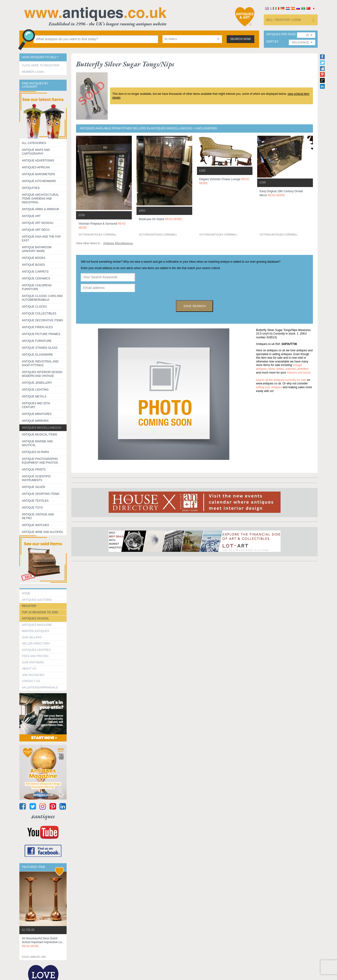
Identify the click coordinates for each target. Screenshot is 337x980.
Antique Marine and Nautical (37, 443)
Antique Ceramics (36, 279)
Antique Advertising (38, 161)
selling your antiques (269, 387)
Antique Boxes (33, 265)
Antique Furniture (37, 341)
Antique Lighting (35, 390)
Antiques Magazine (37, 625)
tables (280, 369)
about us (29, 669)
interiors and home (299, 373)
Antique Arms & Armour (40, 209)
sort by (272, 42)
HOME (26, 593)
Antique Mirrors (35, 421)
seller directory (36, 644)
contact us (31, 681)
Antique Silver (33, 487)
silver (271, 369)
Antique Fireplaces (37, 327)
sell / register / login (284, 20)
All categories (34, 143)
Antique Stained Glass (40, 348)
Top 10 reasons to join (40, 612)
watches (291, 369)
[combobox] (192, 39)
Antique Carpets (35, 272)
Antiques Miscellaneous (41, 428)
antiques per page (281, 34)
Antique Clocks (34, 307)
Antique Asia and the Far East (41, 239)
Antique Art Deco (36, 230)
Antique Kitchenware (39, 181)
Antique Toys (32, 508)
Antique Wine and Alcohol (43, 532)
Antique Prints (34, 470)
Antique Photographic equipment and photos (40, 461)
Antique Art (31, 216)
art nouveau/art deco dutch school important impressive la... (43, 942)
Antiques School (35, 618)
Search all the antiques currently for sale (281, 380)
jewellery (303, 369)
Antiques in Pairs (35, 452)
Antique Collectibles (39, 314)
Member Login (33, 72)
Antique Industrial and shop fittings (40, 363)
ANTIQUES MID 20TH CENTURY (36, 405)
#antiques (43, 816)
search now (241, 39)
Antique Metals (34, 396)
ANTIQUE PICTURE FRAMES (41, 334)
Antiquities (31, 188)
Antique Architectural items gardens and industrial (40, 199)
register (29, 606)
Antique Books (33, 258)
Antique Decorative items (42, 320)
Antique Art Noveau (38, 223)
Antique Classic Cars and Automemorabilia (42, 298)
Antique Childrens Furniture (37, 287)
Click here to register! (41, 65)
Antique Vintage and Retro (38, 516)
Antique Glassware (37, 355)
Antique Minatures (37, 414)
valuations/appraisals (40, 688)
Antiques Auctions (37, 600)
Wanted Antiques (35, 631)
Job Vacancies (33, 675)
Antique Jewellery (37, 383)
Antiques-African (36, 167)
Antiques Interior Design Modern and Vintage (42, 374)
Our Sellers (32, 637)
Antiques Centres (36, 650)
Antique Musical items (39, 435)
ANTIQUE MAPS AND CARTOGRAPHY (36, 152)
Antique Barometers (38, 174)
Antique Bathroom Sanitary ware (36, 249)
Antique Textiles (35, 501)
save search (195, 306)
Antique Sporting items (41, 494)
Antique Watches (35, 525)
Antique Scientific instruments (36, 478)
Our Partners (33, 662)
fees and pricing (35, 656)
